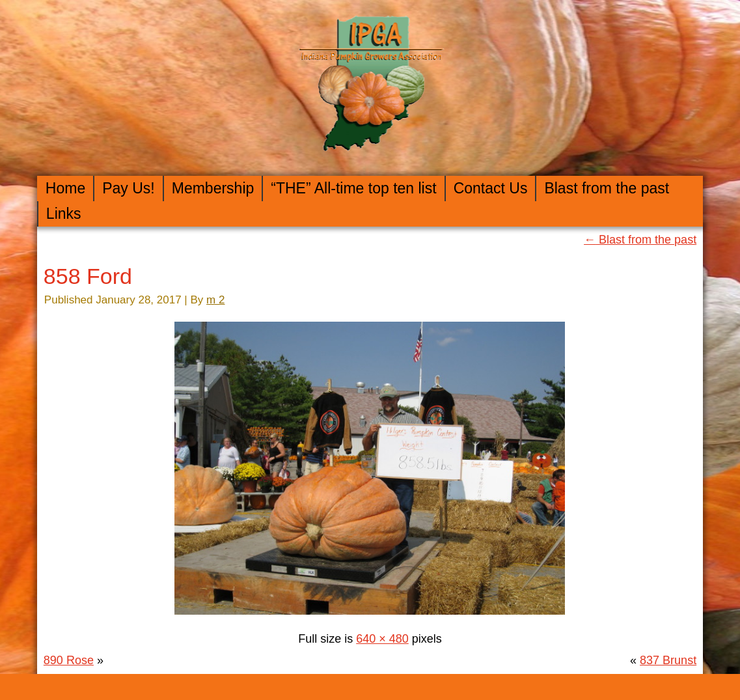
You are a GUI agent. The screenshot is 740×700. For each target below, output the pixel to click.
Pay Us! (129, 188)
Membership (213, 188)
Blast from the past (607, 188)
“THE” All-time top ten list (353, 188)
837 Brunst (668, 660)
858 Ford (88, 276)
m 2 (215, 300)
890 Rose (69, 660)
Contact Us (491, 188)
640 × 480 (382, 639)
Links (64, 214)
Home (65, 188)
